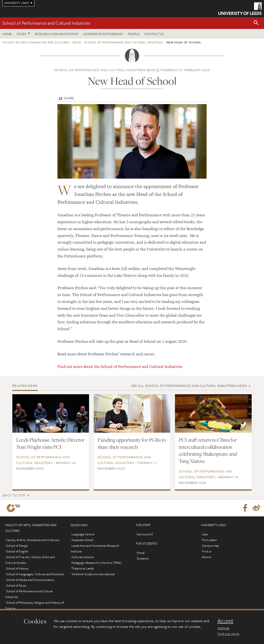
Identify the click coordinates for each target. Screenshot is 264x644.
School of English (17, 551)
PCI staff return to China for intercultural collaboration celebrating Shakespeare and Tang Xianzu (208, 450)
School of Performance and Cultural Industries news (105, 70)
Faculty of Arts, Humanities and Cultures (36, 42)
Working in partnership (103, 34)
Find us (207, 551)
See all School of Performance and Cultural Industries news (189, 386)
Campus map (210, 546)
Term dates (209, 540)
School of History (17, 568)
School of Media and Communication (30, 580)
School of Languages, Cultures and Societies (35, 574)
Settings (223, 628)
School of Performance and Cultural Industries (46, 23)
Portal (141, 553)
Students (143, 558)
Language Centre (83, 534)
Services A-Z (145, 534)
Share (69, 98)
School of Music (16, 585)
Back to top (14, 495)
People (134, 34)
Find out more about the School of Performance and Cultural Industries (120, 366)
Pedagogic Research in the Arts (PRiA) (97, 563)
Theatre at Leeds (82, 568)
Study (21, 34)
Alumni (207, 557)
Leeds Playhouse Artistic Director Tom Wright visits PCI (50, 443)
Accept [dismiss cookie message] (225, 621)
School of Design (17, 546)
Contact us (154, 34)
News (77, 42)
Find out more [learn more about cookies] (228, 634)
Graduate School (82, 540)
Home (7, 34)
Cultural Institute (83, 557)
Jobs (205, 534)
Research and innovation (57, 34)
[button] (256, 23)
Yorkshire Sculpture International (93, 574)
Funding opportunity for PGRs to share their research (132, 443)
